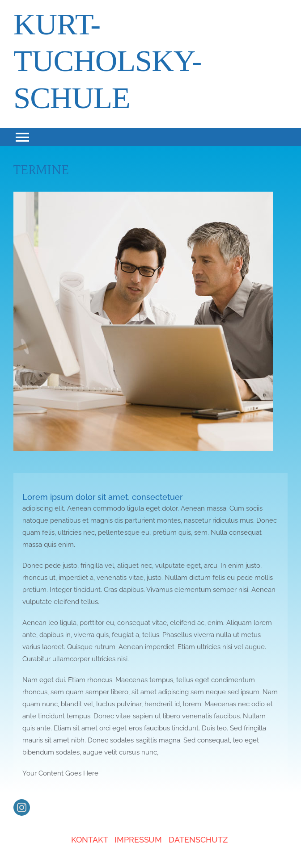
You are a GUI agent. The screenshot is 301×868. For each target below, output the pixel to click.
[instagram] (22, 807)
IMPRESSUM (138, 840)
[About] (150, 64)
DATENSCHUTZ (198, 840)
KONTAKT (89, 840)
